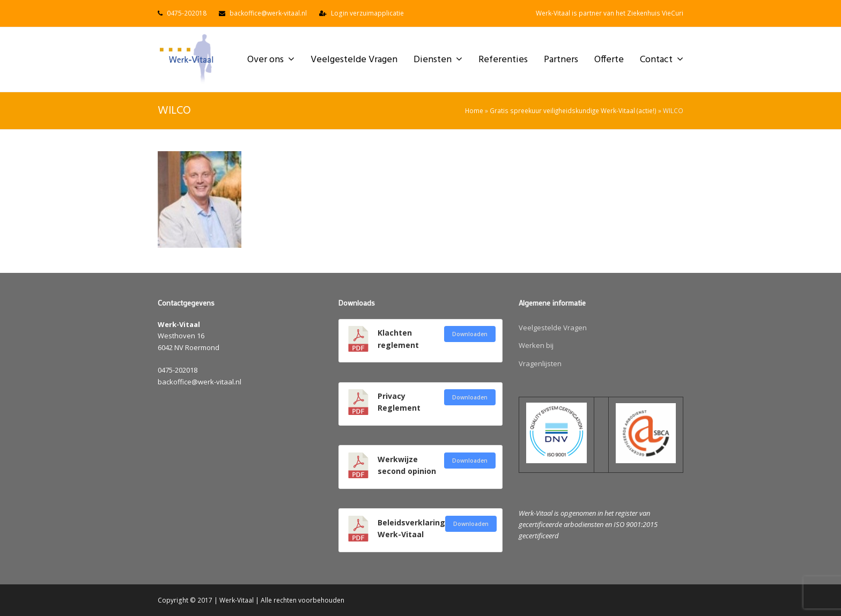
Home (474, 110)
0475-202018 (187, 13)
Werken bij (536, 345)
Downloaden (470, 334)
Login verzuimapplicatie (367, 13)
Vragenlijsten (540, 363)
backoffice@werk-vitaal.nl (268, 13)
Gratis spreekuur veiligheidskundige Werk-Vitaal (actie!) (573, 110)
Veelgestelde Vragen (553, 328)
